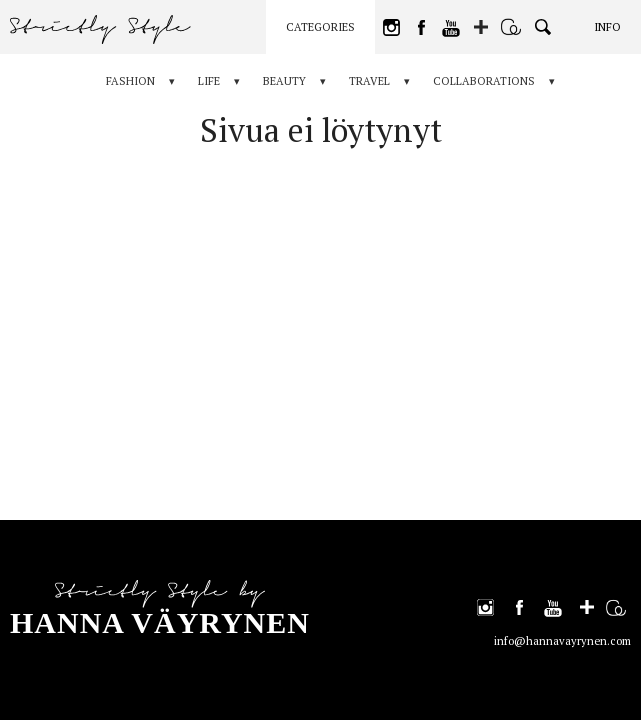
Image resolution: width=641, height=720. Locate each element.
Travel (369, 81)
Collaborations (484, 81)
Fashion (130, 81)
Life (209, 81)
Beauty (284, 81)
